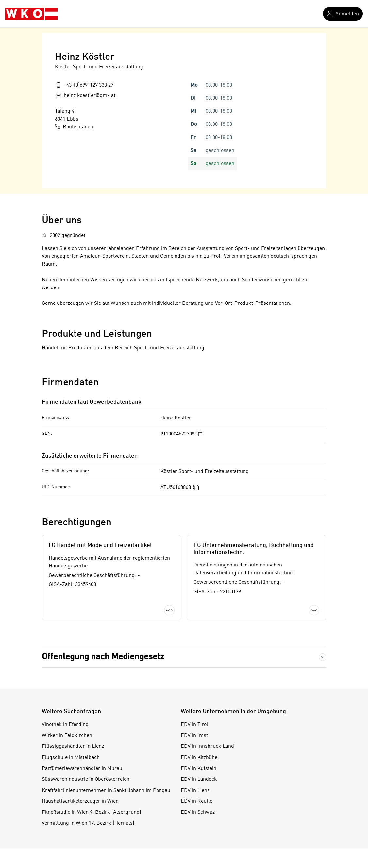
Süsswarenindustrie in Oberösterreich (86, 779)
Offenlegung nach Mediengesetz (103, 657)
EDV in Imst (194, 736)
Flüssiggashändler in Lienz (73, 746)
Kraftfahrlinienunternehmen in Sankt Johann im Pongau (106, 791)
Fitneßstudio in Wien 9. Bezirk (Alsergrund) (92, 812)
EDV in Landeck (199, 779)
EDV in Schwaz (198, 812)
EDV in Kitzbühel (200, 758)
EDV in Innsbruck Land (207, 746)
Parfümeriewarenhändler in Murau (82, 769)
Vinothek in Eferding (65, 725)
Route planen (74, 127)
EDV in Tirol (194, 725)
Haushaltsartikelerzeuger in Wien (80, 801)
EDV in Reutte (197, 801)
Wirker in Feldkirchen (67, 736)
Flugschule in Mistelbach (71, 758)
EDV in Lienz (195, 791)
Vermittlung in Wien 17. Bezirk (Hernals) (88, 823)
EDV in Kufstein (199, 769)
